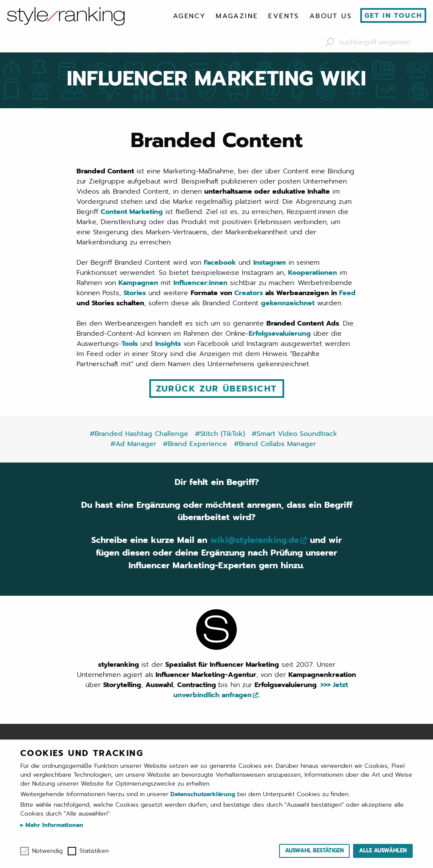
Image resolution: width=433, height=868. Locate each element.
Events (284, 16)
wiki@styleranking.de (254, 540)
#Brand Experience (195, 444)
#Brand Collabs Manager (275, 444)
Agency (189, 16)
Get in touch (393, 16)
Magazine (237, 16)
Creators (249, 293)
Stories (135, 293)
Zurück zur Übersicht (217, 389)
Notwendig (47, 851)
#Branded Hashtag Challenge (139, 433)
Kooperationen (312, 273)
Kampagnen (138, 283)
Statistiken (94, 851)
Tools (130, 344)
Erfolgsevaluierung (280, 334)
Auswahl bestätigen (314, 850)
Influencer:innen (200, 283)
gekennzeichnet (288, 303)
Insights (168, 344)
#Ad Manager (133, 444)
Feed (347, 293)
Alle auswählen (383, 850)
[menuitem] (189, 16)
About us (331, 16)
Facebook (220, 263)
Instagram (270, 263)
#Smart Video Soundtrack (294, 433)
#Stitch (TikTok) (220, 433)
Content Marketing (132, 212)
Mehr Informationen (53, 825)
